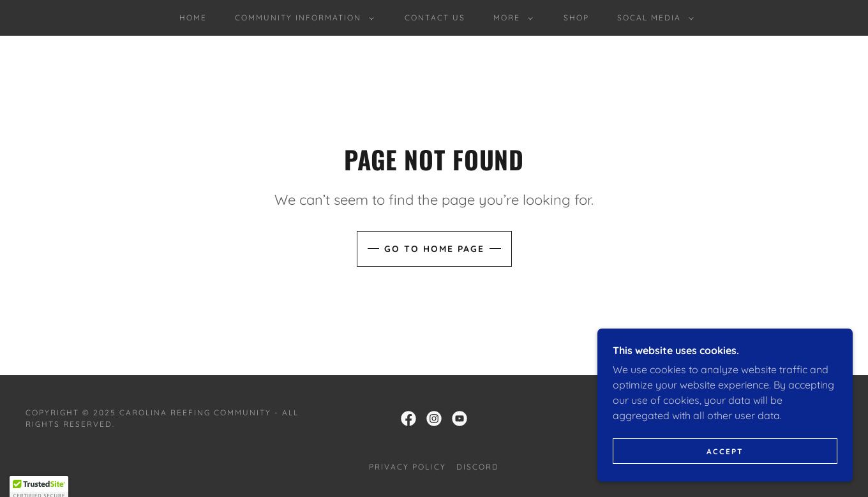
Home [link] (193, 18)
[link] (408, 419)
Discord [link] (478, 467)
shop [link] (576, 18)
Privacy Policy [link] (407, 467)
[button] (302, 18)
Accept (725, 451)
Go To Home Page (434, 249)
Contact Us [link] (435, 18)
